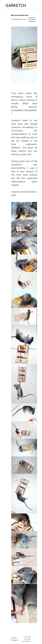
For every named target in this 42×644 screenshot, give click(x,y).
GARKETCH (16, 6)
